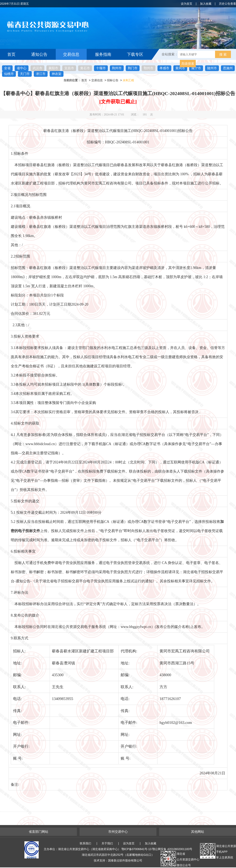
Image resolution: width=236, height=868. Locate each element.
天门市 (25, 74)
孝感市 (164, 68)
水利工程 (128, 80)
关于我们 (107, 843)
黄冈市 (180, 68)
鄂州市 (149, 68)
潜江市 (41, 74)
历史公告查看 (227, 4)
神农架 (57, 74)
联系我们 (85, 843)
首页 (11, 54)
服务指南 (103, 54)
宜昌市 (69, 68)
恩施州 (228, 68)
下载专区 (135, 54)
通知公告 (39, 54)
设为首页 (187, 4)
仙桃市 (9, 74)
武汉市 (37, 68)
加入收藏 (206, 4)
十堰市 (101, 68)
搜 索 (223, 54)
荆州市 (117, 68)
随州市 (212, 68)
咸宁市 (196, 68)
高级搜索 (188, 64)
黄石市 (85, 68)
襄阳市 (53, 68)
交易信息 (71, 54)
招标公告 (113, 80)
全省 (7, 68)
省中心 (22, 68)
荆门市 (133, 68)
